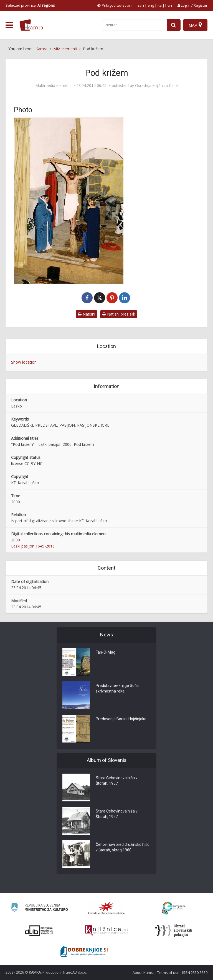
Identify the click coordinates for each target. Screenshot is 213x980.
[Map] (195, 25)
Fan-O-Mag (106, 652)
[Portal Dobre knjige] (84, 951)
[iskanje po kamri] (135, 25)
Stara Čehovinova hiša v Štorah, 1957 (117, 781)
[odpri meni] (9, 25)
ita (160, 5)
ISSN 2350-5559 (195, 972)
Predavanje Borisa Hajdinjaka (121, 719)
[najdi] (174, 25)
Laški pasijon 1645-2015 (33, 546)
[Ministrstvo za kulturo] (39, 908)
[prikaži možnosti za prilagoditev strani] (115, 5)
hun (169, 5)
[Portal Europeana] (174, 908)
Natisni (87, 314)
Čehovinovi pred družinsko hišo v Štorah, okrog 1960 (123, 847)
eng (151, 5)
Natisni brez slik (119, 314)
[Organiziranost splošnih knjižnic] (106, 908)
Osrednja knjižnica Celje (156, 86)
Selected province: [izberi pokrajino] (30, 5)
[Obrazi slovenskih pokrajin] (174, 931)
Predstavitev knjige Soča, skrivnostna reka (118, 688)
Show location (24, 362)
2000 (16, 540)
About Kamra (144, 972)
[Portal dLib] (39, 931)
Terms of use (168, 972)
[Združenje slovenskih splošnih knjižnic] (106, 931)
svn (141, 5)
